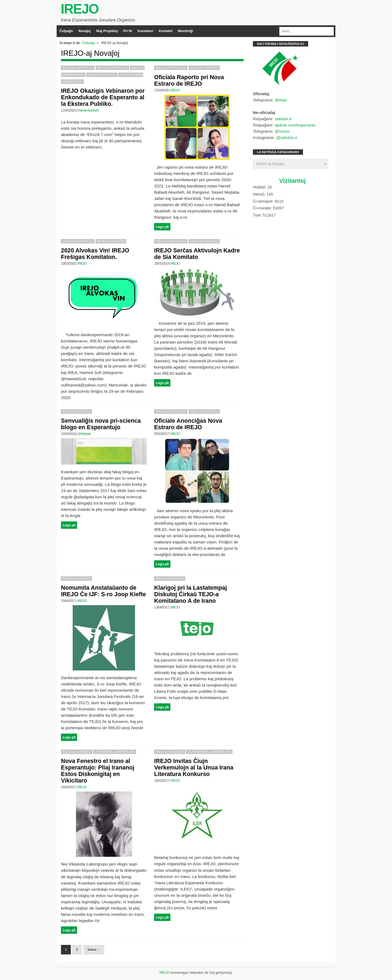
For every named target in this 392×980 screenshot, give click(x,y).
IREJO (80, 9)
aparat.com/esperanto (295, 125)
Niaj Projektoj (107, 31)
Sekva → (94, 950)
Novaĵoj (85, 31)
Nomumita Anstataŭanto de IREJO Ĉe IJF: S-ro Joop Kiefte (103, 591)
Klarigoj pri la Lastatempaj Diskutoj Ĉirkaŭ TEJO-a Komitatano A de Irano (190, 594)
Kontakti (166, 31)
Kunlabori (145, 31)
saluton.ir (283, 119)
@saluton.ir (287, 137)
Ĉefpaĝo (66, 31)
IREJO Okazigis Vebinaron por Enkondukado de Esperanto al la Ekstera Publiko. (103, 97)
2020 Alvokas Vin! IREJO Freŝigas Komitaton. (95, 254)
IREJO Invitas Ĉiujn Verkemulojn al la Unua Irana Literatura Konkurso (194, 768)
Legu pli (162, 227)
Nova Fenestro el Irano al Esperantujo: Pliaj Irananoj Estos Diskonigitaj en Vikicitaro (98, 771)
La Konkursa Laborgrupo (209, 752)
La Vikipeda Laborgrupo (114, 752)
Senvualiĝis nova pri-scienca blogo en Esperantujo (101, 424)
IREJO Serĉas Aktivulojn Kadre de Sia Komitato (197, 254)
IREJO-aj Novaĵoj (102, 75)
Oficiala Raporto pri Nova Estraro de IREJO (189, 81)
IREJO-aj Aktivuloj (78, 68)
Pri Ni (128, 31)
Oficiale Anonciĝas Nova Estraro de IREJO (188, 424)
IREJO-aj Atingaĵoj (112, 68)
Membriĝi (185, 31)
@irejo (281, 100)
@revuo (282, 131)
